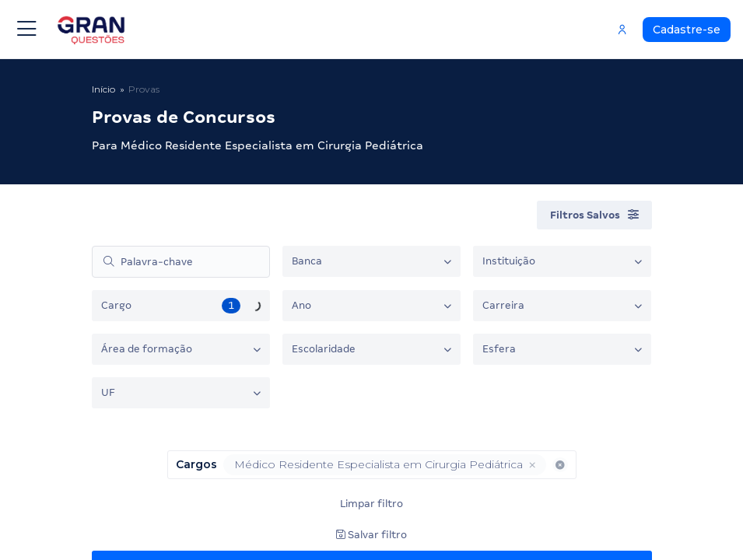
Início (103, 89)
